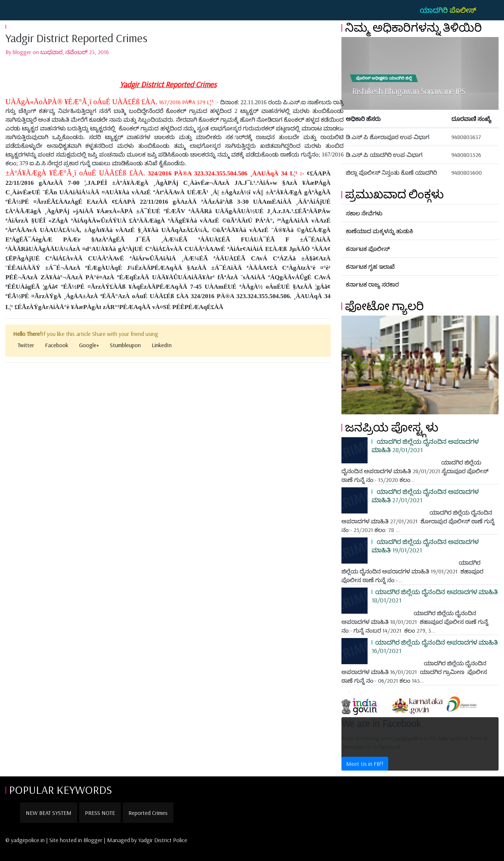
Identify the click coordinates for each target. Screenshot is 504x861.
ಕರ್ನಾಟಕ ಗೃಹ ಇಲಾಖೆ (370, 267)
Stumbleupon (125, 345)
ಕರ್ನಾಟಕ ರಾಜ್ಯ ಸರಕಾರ (372, 284)
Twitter (26, 345)
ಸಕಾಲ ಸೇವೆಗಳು (364, 213)
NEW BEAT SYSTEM (49, 813)
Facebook (57, 345)
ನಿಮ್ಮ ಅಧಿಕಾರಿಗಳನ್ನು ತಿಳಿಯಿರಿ (413, 27)
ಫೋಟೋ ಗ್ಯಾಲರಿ (384, 306)
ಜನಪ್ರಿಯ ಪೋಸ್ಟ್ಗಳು (392, 427)
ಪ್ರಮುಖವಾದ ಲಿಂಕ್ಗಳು (394, 194)
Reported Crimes (148, 813)
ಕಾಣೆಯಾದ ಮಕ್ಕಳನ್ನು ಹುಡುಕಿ (379, 231)
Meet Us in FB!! (365, 764)
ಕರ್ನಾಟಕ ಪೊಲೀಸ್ (368, 249)
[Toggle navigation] (16, 10)
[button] (353, 365)
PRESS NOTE (100, 813)
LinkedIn (162, 345)
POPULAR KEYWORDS (61, 789)
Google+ (89, 345)
